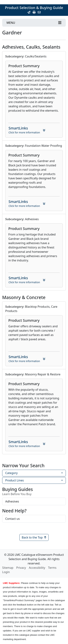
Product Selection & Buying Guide (34, 8)
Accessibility (37, 568)
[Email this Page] (29, 12)
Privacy (21, 568)
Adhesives (12, 501)
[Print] (34, 12)
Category (11, 473)
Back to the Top (34, 537)
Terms (52, 568)
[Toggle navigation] (34, 23)
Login (6, 572)
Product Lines (15, 480)
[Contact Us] (39, 12)
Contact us (13, 519)
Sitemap (8, 568)
